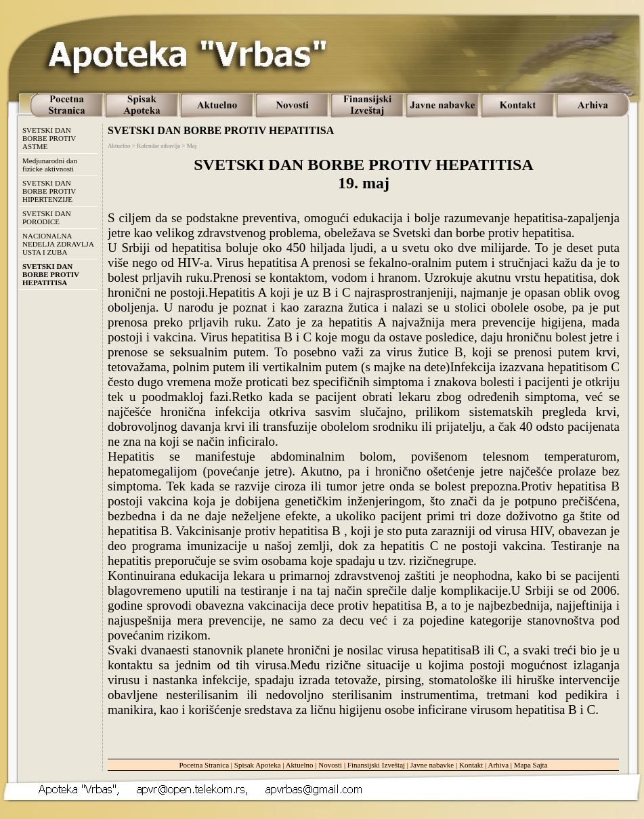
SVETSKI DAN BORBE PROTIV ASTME (49, 138)
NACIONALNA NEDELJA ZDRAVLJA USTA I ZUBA (58, 244)
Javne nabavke (432, 765)
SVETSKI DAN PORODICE (47, 217)
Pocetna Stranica (204, 765)
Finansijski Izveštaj (376, 765)
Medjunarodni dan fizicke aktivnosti (50, 165)
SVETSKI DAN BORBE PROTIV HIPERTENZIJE (49, 191)
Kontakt (471, 765)
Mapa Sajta (531, 765)
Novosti (330, 765)
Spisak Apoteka (258, 765)
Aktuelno (300, 765)
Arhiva (499, 765)
